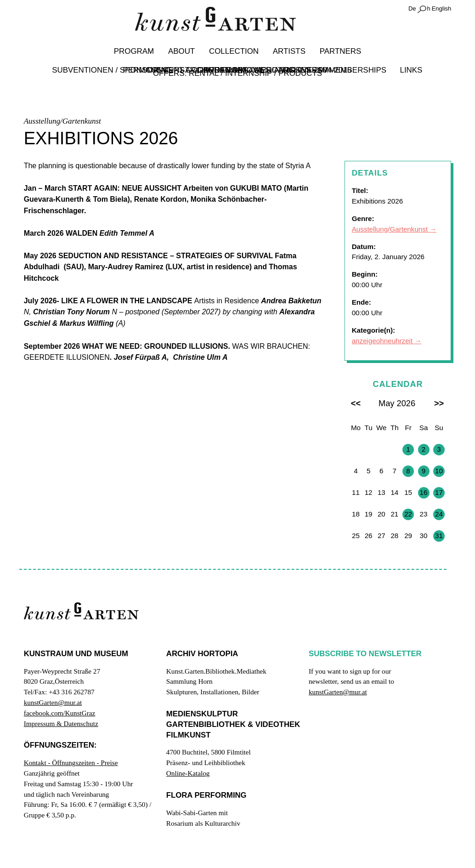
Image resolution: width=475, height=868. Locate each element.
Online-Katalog (188, 773)
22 (408, 514)
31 (439, 536)
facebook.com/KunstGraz (60, 713)
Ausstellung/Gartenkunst (390, 229)
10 (439, 471)
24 (439, 514)
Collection (234, 51)
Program (136, 51)
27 (356, 449)
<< (356, 403)
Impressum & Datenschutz (61, 723)
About (182, 51)
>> (439, 403)
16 (424, 492)
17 (439, 492)
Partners (338, 51)
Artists (288, 51)
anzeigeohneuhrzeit (382, 341)
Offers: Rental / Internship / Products (237, 73)
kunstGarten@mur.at (53, 702)
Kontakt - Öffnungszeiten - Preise (71, 763)
